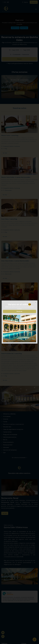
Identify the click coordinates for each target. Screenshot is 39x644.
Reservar (19, 311)
